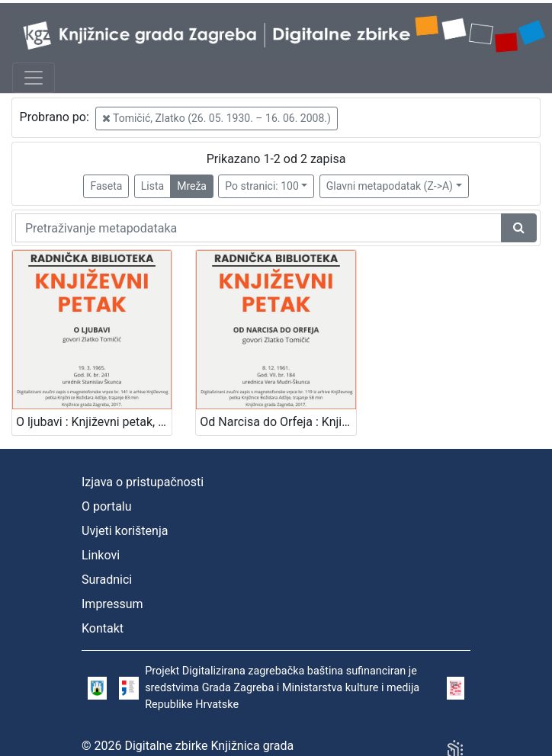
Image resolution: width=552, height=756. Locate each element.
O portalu (107, 506)
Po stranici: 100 (262, 186)
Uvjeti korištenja (125, 531)
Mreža (192, 186)
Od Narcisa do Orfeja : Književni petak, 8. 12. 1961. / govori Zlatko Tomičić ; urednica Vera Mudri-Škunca (278, 422)
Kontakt (103, 628)
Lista (152, 186)
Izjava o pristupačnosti (143, 482)
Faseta (106, 186)
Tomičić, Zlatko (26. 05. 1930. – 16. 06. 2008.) (217, 118)
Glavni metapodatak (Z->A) (390, 186)
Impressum (112, 604)
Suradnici (107, 580)
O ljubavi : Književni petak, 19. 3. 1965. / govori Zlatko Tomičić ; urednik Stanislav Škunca (94, 422)
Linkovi (101, 555)
